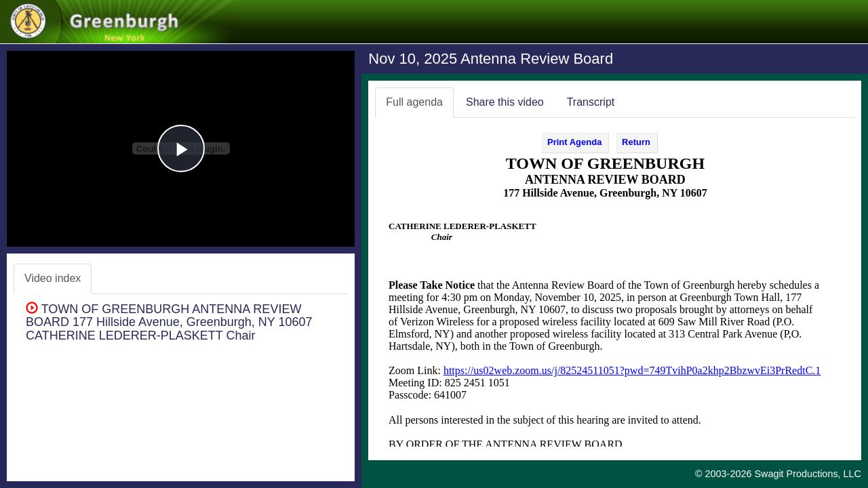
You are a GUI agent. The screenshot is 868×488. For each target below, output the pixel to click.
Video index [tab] (53, 278)
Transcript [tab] (591, 102)
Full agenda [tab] (414, 102)
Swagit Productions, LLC (808, 474)
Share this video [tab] (505, 102)
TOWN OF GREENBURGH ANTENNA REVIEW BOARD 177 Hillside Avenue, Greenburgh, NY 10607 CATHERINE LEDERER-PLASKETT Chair (169, 323)
